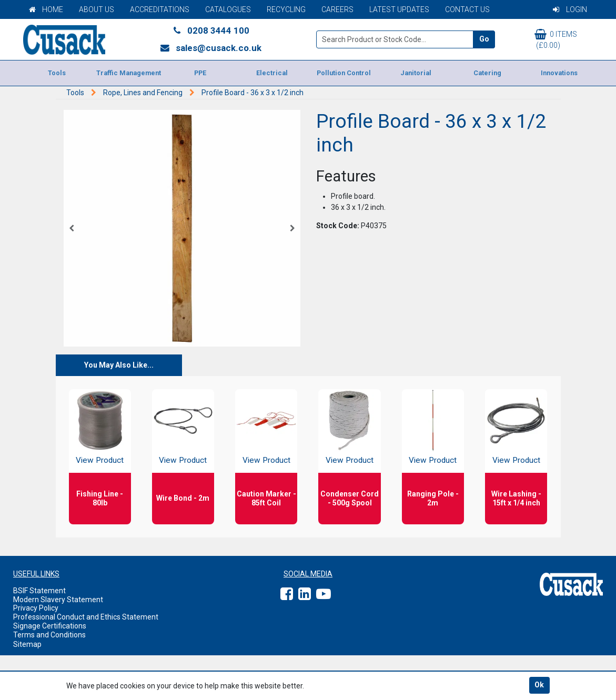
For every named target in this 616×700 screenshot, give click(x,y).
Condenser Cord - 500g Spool (350, 498)
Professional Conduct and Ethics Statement (86, 617)
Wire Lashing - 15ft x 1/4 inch (516, 498)
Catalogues (228, 9)
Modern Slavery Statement (58, 600)
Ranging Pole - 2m (433, 498)
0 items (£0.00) (556, 39)
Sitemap (27, 644)
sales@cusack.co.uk (211, 48)
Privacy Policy (36, 608)
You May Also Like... (119, 365)
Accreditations (160, 9)
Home (46, 9)
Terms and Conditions (49, 635)
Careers (337, 9)
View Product (100, 460)
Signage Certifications (50, 626)
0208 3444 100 (210, 31)
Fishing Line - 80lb (100, 498)
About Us (97, 9)
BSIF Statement (39, 591)
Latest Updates (399, 9)
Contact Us (467, 9)
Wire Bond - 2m (183, 498)
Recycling (286, 9)
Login (570, 9)
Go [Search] (484, 39)
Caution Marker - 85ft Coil (266, 498)
